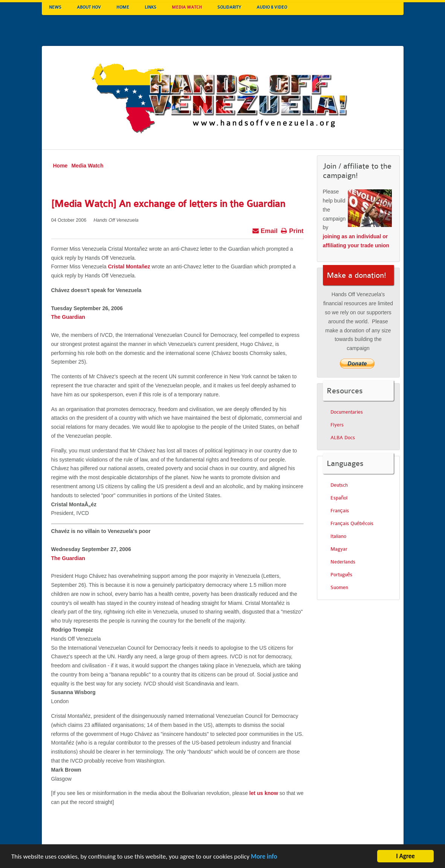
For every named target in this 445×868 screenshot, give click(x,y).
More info (264, 858)
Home (60, 166)
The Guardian (68, 317)
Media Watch (87, 166)
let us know (264, 793)
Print (292, 230)
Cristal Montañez (129, 266)
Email (265, 230)
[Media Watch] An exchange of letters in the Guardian (168, 204)
